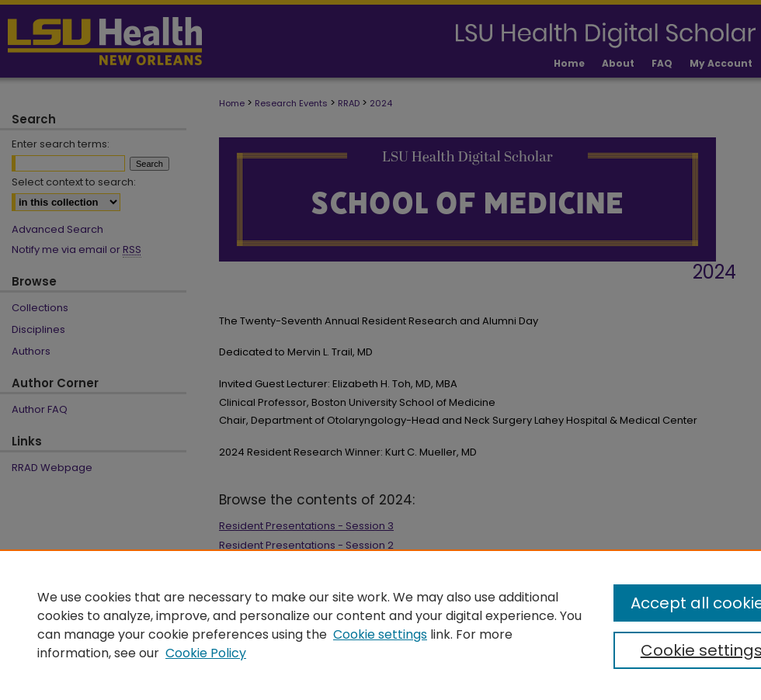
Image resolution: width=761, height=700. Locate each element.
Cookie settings (380, 634)
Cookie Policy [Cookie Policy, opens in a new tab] (206, 653)
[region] (380, 625)
